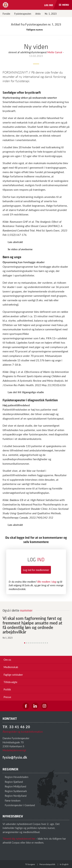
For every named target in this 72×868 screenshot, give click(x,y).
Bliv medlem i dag (47, 582)
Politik (7, 689)
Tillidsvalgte (10, 682)
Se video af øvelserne (20, 249)
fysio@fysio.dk (15, 757)
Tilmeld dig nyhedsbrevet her (19, 838)
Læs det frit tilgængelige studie (26, 392)
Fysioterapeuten (23, 14)
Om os (7, 660)
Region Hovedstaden (15, 777)
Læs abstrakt (15, 242)
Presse (7, 697)
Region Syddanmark (15, 791)
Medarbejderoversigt (14, 750)
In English (64, 864)
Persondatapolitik (47, 864)
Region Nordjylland (14, 796)
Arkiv (38, 14)
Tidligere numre (36, 30)
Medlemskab (11, 667)
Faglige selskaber (13, 675)
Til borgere (30, 864)
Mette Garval (55, 52)
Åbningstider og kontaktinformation (23, 732)
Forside (6, 14)
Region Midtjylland (14, 786)
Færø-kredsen (11, 800)
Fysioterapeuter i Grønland (19, 805)
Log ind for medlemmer (36, 570)
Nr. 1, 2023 (51, 14)
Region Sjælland (13, 782)
